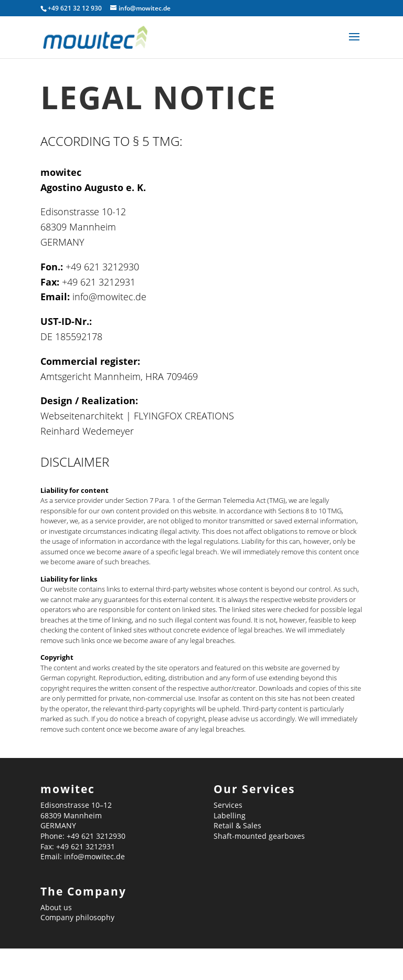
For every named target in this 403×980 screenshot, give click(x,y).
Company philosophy (77, 917)
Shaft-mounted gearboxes (259, 836)
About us (56, 907)
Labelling (230, 815)
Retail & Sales (237, 825)
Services (228, 805)
